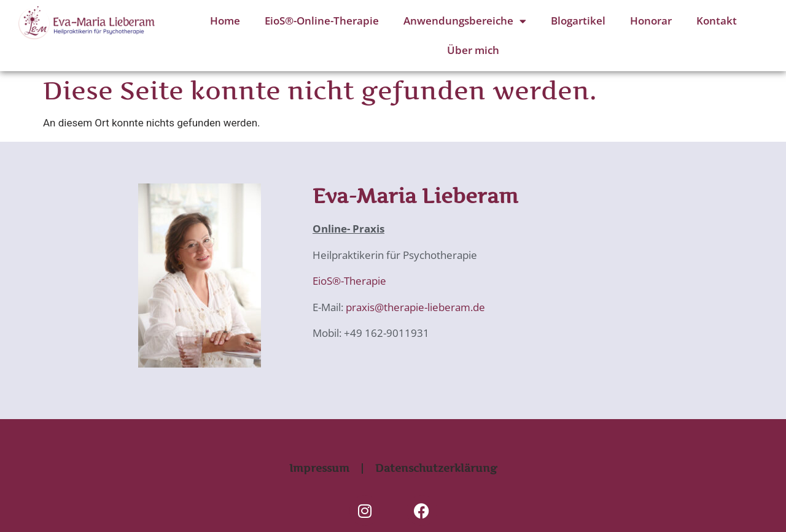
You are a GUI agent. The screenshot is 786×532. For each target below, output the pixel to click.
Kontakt (717, 21)
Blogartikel (578, 21)
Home (225, 21)
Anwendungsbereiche (465, 21)
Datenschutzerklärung (436, 468)
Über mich (473, 50)
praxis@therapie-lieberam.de (414, 307)
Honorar (651, 21)
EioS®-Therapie (349, 281)
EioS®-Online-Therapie (322, 21)
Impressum (319, 468)
